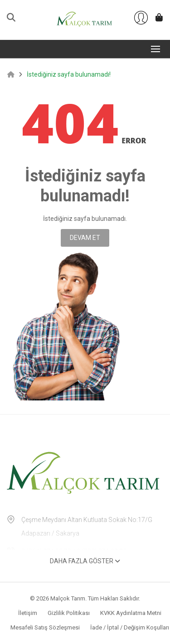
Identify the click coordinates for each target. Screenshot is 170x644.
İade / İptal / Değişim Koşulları (130, 627)
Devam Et (85, 238)
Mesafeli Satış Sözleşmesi (45, 627)
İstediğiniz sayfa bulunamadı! (69, 74)
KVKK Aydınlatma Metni (131, 613)
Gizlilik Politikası (69, 613)
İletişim (28, 613)
